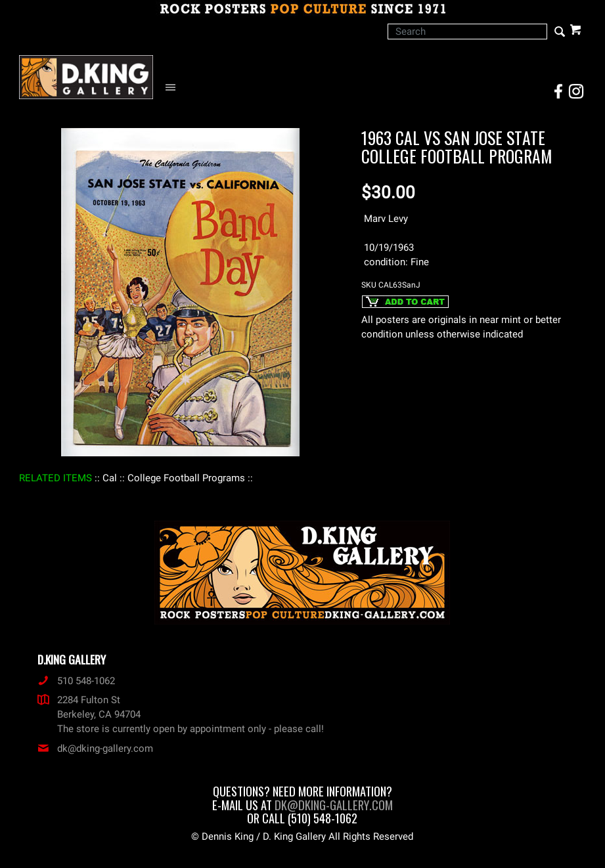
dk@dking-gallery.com (95, 749)
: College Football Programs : (186, 478)
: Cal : (110, 478)
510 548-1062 (76, 681)
